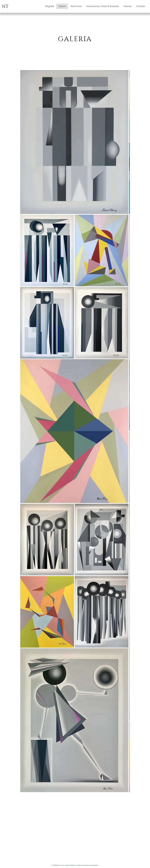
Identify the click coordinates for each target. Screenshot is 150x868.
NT (5, 7)
